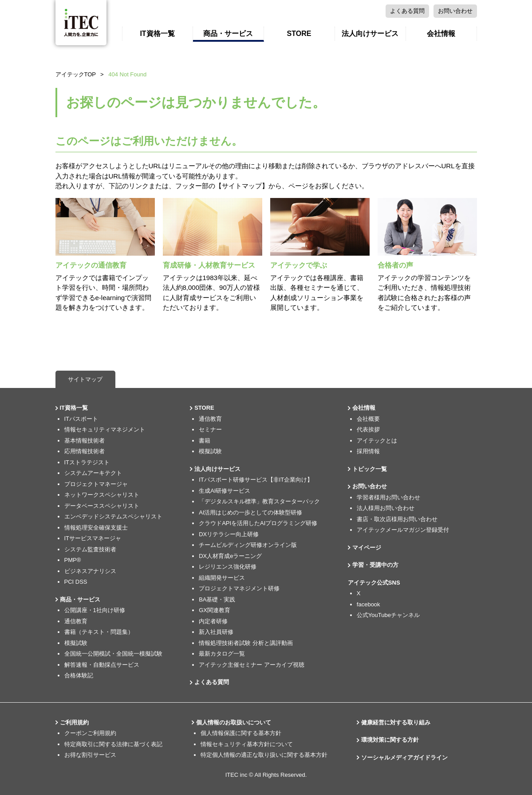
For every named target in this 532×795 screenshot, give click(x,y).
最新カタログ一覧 (222, 654)
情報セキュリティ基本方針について (247, 744)
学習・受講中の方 (375, 565)
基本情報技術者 (85, 441)
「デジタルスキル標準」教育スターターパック (259, 501)
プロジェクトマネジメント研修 (239, 588)
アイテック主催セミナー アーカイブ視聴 (252, 665)
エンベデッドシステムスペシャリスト (113, 516)
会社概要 (368, 419)
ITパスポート (81, 419)
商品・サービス (228, 34)
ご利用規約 (74, 722)
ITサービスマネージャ (93, 538)
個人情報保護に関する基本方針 (241, 733)
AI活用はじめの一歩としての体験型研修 (250, 512)
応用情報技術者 (85, 451)
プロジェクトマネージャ (96, 484)
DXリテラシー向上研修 (229, 534)
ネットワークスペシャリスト (102, 495)
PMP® (73, 560)
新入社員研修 (216, 632)
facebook (368, 604)
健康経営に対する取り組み (396, 722)
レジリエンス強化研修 (228, 567)
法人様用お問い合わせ (386, 508)
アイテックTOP (76, 74)
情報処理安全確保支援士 (96, 528)
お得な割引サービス (90, 755)
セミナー (210, 429)
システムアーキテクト (93, 473)
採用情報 (368, 451)
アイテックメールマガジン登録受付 (403, 530)
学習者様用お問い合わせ (388, 497)
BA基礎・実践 (217, 599)
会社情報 (441, 34)
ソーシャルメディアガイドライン (404, 757)
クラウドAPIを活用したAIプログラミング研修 (258, 523)
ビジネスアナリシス (90, 571)
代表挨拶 (368, 429)
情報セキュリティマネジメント (105, 429)
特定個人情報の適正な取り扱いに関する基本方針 (264, 755)
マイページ (457, 11)
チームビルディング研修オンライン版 (248, 545)
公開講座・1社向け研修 (95, 610)
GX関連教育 (215, 610)
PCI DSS (76, 582)
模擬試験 (76, 643)
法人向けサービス (370, 34)
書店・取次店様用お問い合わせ (397, 519)
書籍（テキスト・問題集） (99, 632)
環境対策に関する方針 (390, 740)
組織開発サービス (222, 578)
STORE (299, 34)
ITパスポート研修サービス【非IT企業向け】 (256, 480)
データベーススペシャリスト (102, 506)
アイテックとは (377, 441)
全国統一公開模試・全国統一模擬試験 (113, 654)
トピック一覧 (370, 469)
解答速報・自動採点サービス (102, 665)
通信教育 (76, 621)
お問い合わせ (411, 11)
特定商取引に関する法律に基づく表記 (113, 744)
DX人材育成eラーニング (230, 556)
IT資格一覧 (157, 34)
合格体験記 (79, 675)
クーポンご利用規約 (90, 733)
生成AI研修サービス (225, 491)
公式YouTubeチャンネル (388, 615)
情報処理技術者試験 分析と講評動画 (246, 643)
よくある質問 (363, 11)
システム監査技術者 (90, 549)
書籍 (205, 441)
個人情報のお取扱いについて (234, 722)
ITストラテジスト (87, 462)
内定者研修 (213, 621)
